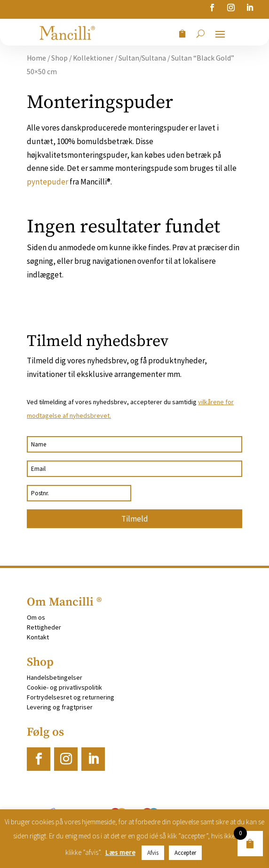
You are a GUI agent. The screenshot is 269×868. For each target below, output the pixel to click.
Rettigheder (44, 627)
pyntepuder (47, 182)
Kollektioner (93, 58)
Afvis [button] (153, 853)
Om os (36, 617)
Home (36, 58)
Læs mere (120, 852)
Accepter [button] (185, 853)
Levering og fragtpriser (60, 707)
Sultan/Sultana (142, 58)
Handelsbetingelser (55, 677)
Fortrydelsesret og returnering (71, 697)
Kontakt (38, 637)
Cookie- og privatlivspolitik (64, 687)
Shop (59, 58)
